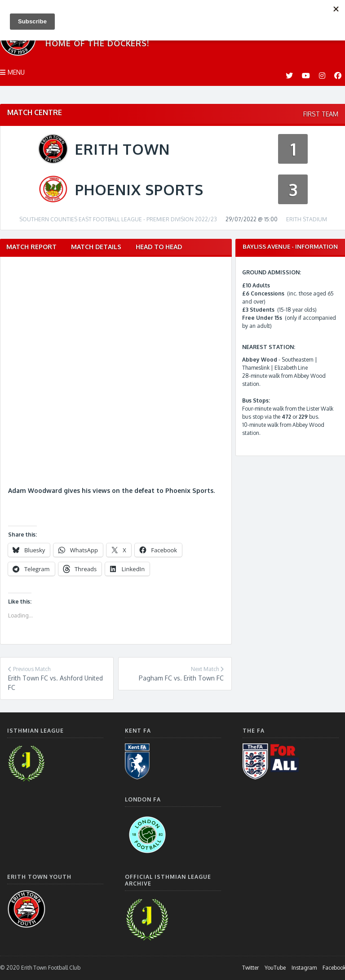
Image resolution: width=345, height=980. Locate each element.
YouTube (275, 968)
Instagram (304, 968)
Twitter (250, 968)
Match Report (31, 247)
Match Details (96, 247)
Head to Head (159, 247)
